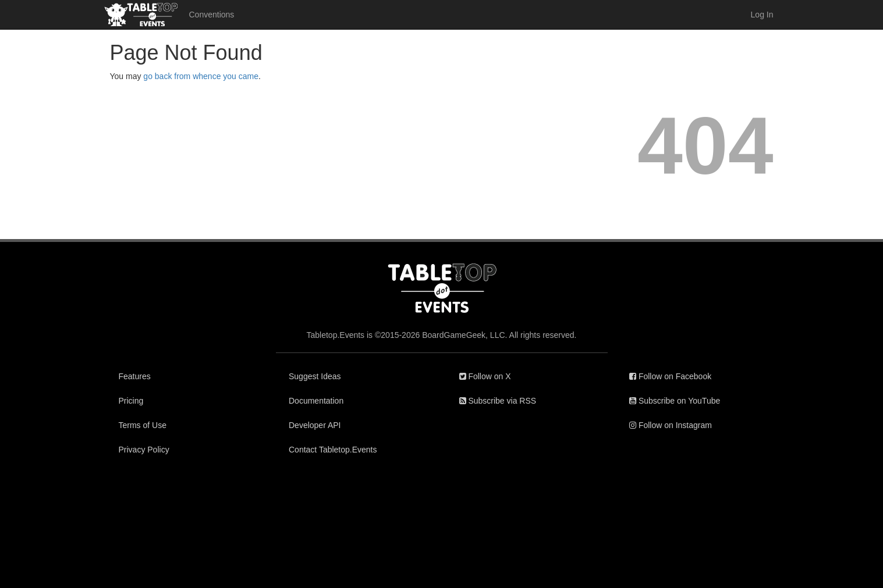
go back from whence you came (201, 76)
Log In (762, 15)
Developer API (315, 425)
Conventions (212, 15)
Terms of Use (143, 425)
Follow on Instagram (671, 425)
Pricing (131, 401)
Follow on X (485, 376)
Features (135, 376)
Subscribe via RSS (498, 401)
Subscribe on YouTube (675, 401)
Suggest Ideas (315, 376)
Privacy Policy (144, 450)
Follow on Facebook (670, 376)
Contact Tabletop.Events (333, 450)
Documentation (316, 401)
